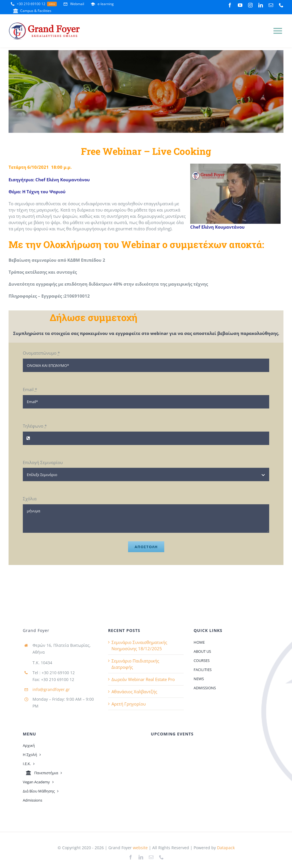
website (140, 848)
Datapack (226, 848)
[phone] (281, 5)
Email (30, 389)
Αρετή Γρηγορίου (129, 704)
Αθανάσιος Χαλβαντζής (134, 692)
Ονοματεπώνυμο (41, 353)
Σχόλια (30, 499)
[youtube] (240, 5)
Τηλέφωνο (35, 426)
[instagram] (250, 5)
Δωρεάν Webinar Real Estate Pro (143, 679)
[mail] (271, 5)
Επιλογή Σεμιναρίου (43, 462)
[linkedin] (261, 5)
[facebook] (230, 5)
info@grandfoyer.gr (51, 689)
